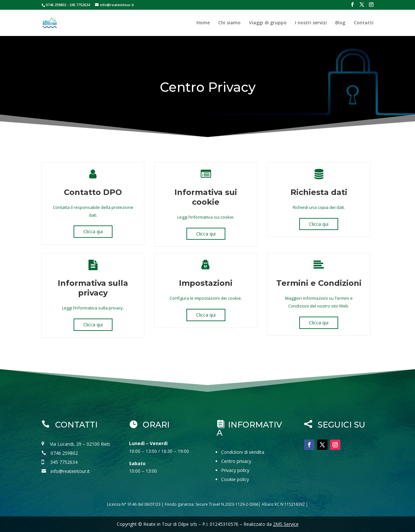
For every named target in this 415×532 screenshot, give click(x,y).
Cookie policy (235, 479)
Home (203, 23)
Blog (340, 23)
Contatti (364, 23)
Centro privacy (236, 461)
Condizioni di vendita (243, 452)
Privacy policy (235, 470)
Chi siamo (229, 23)
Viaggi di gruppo (268, 23)
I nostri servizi (311, 23)
